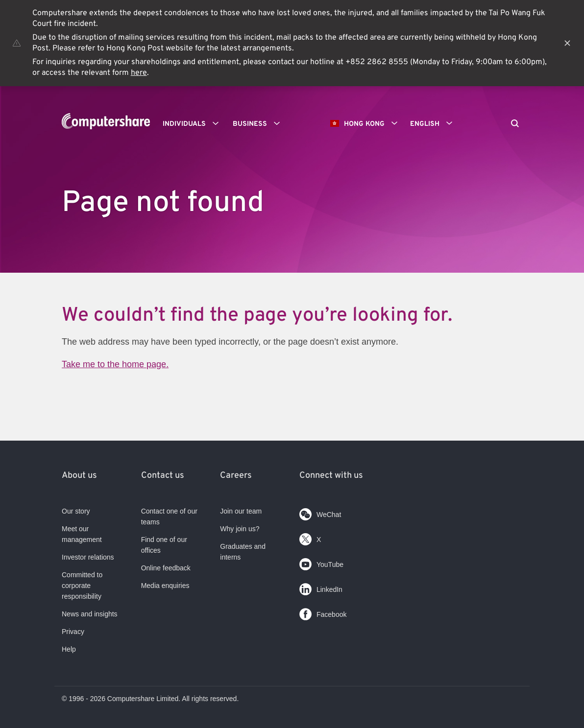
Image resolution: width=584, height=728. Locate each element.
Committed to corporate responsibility (82, 586)
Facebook (323, 612)
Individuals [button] (194, 123)
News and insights (90, 614)
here (139, 73)
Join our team (241, 511)
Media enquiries (165, 586)
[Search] (515, 124)
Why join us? (240, 529)
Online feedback (166, 568)
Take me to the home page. (115, 364)
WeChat (320, 512)
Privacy (73, 632)
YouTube (321, 562)
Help (69, 649)
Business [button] (260, 123)
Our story (76, 511)
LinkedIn (321, 587)
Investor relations (88, 557)
